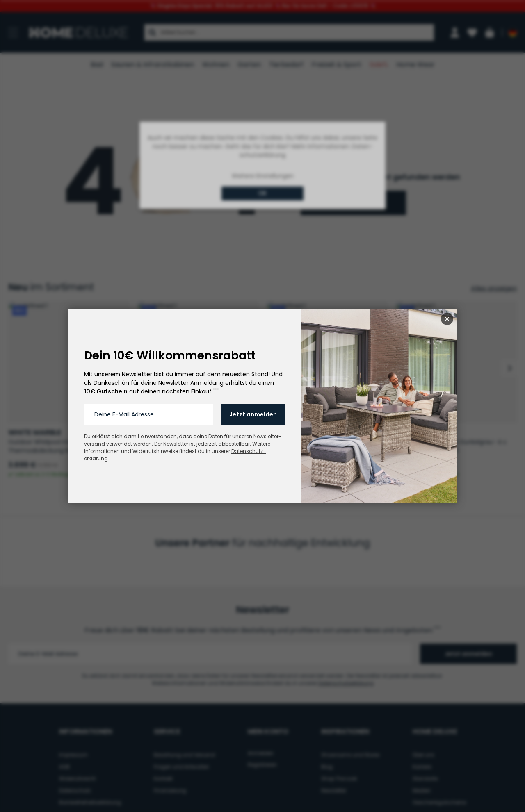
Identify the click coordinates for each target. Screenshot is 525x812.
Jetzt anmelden (253, 414)
